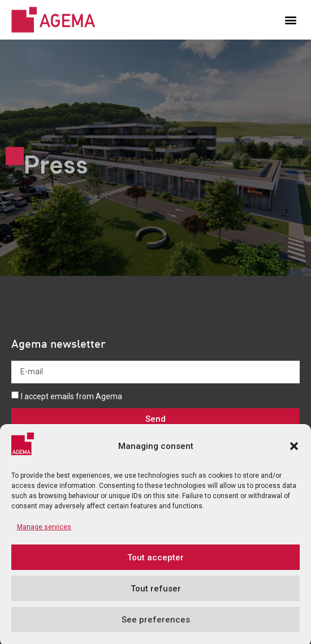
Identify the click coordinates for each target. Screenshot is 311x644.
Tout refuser (156, 599)
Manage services (44, 538)
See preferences (156, 630)
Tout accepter (155, 568)
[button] (294, 456)
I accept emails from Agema (72, 396)
